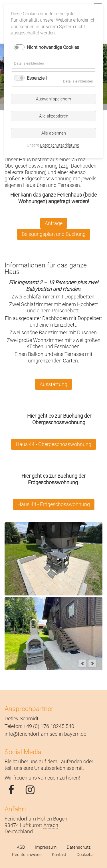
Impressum (46, 847)
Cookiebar (86, 855)
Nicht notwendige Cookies (53, 47)
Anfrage (54, 223)
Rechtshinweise (27, 855)
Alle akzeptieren (54, 116)
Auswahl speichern (53, 99)
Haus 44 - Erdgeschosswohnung (54, 504)
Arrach (51, 825)
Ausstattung (53, 384)
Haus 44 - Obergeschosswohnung (53, 444)
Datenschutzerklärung (60, 145)
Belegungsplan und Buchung (54, 234)
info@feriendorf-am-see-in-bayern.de (45, 734)
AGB (21, 847)
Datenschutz (79, 847)
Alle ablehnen (54, 133)
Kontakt (59, 855)
